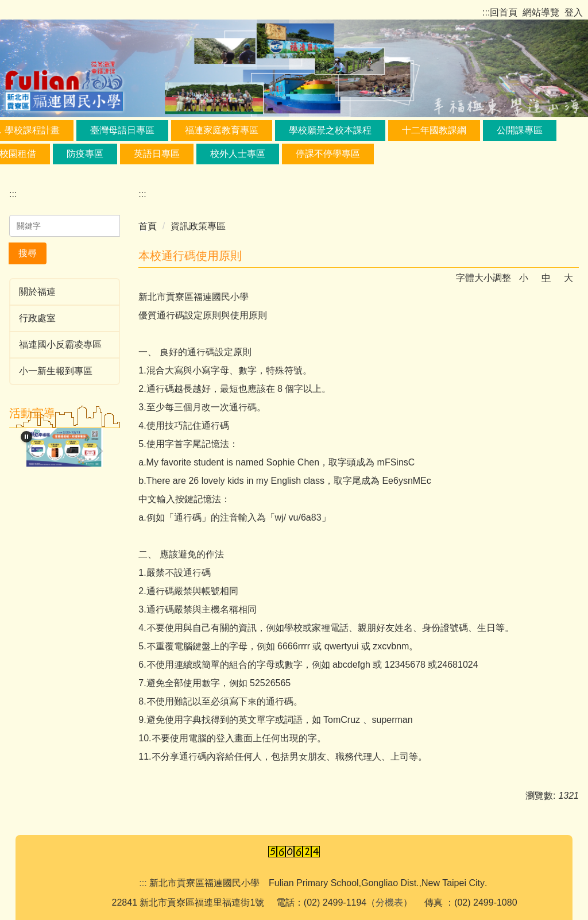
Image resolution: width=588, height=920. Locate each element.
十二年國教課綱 (434, 130)
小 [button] (524, 278)
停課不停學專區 (328, 154)
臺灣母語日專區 (122, 130)
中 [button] (546, 278)
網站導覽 (541, 12)
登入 (574, 12)
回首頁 (504, 12)
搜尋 (28, 253)
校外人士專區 (238, 154)
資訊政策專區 (198, 226)
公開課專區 (520, 130)
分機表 (389, 902)
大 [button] (568, 278)
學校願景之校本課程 (330, 130)
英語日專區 (157, 154)
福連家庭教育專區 (222, 130)
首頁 (148, 226)
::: (486, 12)
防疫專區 (85, 154)
